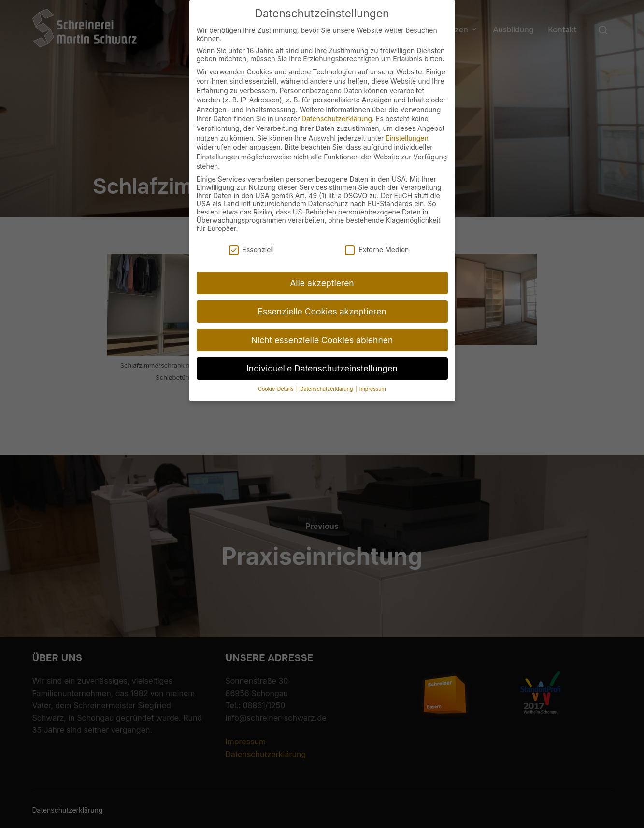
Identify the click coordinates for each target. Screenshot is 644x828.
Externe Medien (377, 238)
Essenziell (252, 238)
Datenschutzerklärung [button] (327, 378)
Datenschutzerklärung (337, 107)
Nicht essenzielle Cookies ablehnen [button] (322, 328)
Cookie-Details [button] (276, 378)
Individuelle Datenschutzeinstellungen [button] (322, 357)
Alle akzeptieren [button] (322, 271)
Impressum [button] (373, 378)
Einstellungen (407, 126)
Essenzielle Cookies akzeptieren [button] (322, 300)
